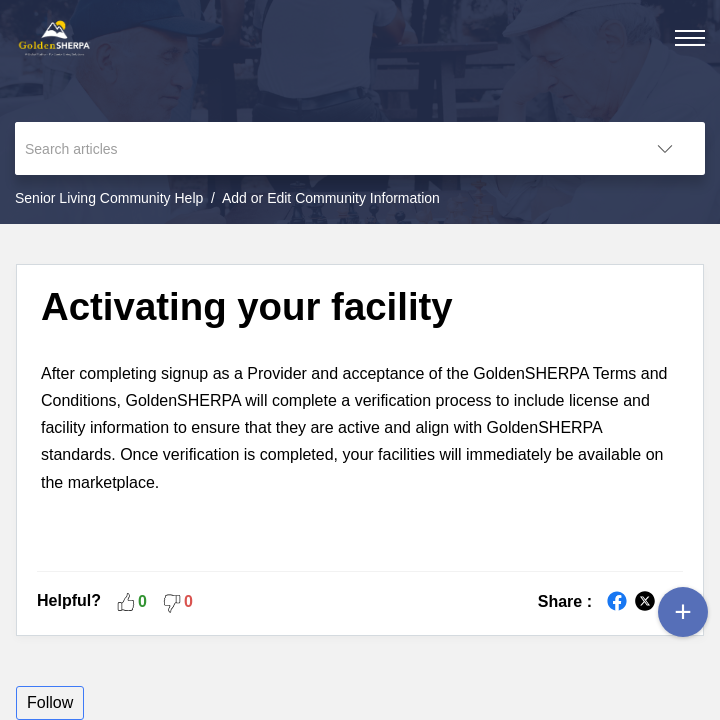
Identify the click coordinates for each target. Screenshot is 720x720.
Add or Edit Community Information (331, 198)
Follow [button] (50, 702)
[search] (320, 148)
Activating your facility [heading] (247, 306)
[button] (665, 148)
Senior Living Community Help (109, 198)
